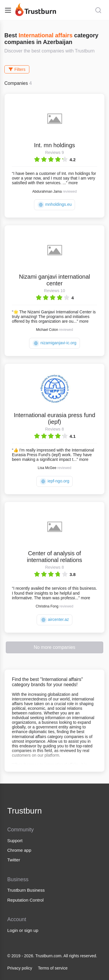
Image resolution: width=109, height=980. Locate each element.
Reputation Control (25, 900)
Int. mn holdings (54, 145)
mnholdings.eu (55, 205)
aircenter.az (54, 620)
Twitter (14, 860)
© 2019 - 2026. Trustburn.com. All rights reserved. (52, 956)
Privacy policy (20, 968)
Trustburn (25, 811)
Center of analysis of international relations (54, 557)
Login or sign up (23, 930)
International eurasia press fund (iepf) (54, 418)
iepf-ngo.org (55, 481)
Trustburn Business (26, 890)
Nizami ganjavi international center (54, 280)
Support (15, 841)
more (73, 183)
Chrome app (19, 850)
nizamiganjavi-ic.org (54, 343)
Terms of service (53, 968)
